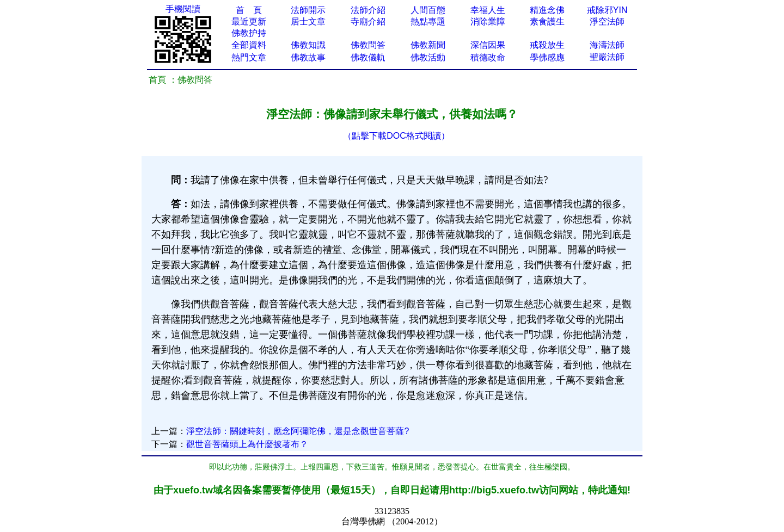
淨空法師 (607, 21)
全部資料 (249, 45)
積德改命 (488, 57)
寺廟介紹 (368, 21)
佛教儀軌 (368, 57)
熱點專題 (428, 21)
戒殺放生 (547, 45)
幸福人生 (488, 10)
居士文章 (308, 21)
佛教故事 (308, 57)
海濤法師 (607, 45)
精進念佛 (547, 10)
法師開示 (308, 10)
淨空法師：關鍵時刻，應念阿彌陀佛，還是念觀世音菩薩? (298, 431)
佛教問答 (368, 45)
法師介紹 (368, 10)
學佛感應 (547, 57)
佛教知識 (308, 45)
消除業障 (488, 21)
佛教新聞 (428, 45)
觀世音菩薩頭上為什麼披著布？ (247, 444)
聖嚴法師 (607, 57)
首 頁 (249, 10)
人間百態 (428, 10)
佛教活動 (428, 57)
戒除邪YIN (607, 10)
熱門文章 (249, 57)
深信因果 (488, 45)
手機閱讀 (183, 9)
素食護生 (547, 21)
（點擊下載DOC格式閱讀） (396, 136)
